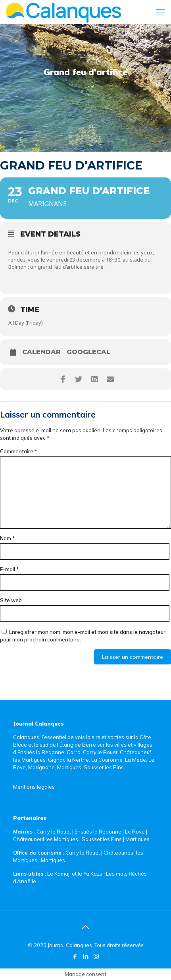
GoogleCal (88, 352)
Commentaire (19, 451)
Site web (11, 600)
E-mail (10, 569)
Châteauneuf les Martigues (46, 839)
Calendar (41, 352)
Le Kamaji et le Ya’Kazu (75, 874)
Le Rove (135, 832)
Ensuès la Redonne (99, 832)
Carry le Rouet (54, 832)
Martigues (137, 839)
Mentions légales (34, 787)
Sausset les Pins (102, 839)
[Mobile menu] (160, 12)
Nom (8, 538)
